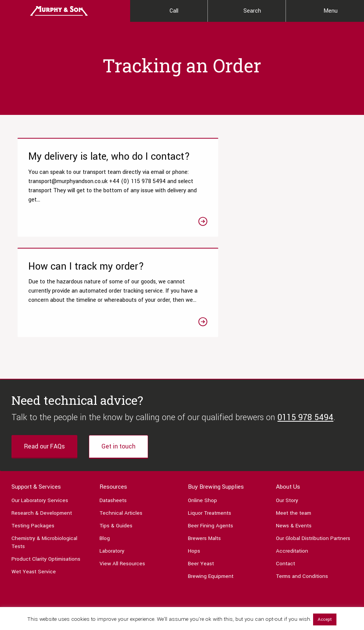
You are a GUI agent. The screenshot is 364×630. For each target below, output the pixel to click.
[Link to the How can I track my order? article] (268, 198)
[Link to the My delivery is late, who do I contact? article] (97, 198)
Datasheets (113, 420)
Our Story (287, 420)
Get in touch (118, 366)
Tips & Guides (116, 445)
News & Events (294, 445)
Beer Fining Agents (211, 445)
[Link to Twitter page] (35, 549)
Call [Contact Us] (174, 11)
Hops (194, 470)
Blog (105, 457)
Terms (331, 595)
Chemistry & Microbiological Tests (44, 461)
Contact (286, 483)
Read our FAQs (44, 366)
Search (252, 11)
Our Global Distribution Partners (313, 457)
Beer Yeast (201, 483)
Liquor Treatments (210, 432)
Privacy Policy (308, 595)
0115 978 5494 (305, 337)
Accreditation (292, 470)
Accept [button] (325, 619)
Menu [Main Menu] (331, 11)
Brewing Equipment (211, 495)
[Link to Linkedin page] (70, 549)
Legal (347, 595)
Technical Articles (121, 432)
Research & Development (42, 432)
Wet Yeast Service (34, 491)
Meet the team (294, 432)
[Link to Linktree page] (88, 549)
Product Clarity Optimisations (46, 478)
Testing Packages (33, 445)
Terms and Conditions (302, 495)
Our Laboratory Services (40, 420)
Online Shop (202, 420)
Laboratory (112, 470)
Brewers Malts (204, 457)
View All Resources (122, 483)
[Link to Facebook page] (17, 549)
